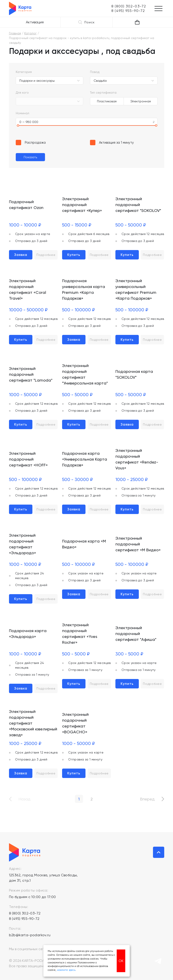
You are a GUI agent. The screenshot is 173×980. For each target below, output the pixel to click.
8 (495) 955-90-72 (24, 919)
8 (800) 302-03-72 (25, 913)
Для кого (22, 92)
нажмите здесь (66, 970)
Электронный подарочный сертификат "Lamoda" (31, 374)
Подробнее (46, 255)
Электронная (140, 101)
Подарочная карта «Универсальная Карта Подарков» (85, 459)
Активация (35, 22)
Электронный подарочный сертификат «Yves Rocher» (80, 634)
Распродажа (35, 143)
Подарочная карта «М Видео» (84, 544)
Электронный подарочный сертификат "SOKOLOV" (138, 205)
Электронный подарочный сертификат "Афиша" (136, 634)
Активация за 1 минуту (116, 143)
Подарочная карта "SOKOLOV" (134, 374)
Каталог (30, 33)
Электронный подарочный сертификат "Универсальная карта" (85, 374)
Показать (30, 157)
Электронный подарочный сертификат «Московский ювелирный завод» (33, 723)
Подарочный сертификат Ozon (26, 205)
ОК (121, 961)
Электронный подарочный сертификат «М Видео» (138, 544)
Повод (95, 72)
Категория (24, 72)
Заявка (21, 255)
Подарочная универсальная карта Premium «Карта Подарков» (84, 289)
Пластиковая (107, 101)
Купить (74, 255)
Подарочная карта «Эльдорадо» (28, 634)
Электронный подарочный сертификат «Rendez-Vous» (137, 459)
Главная (15, 33)
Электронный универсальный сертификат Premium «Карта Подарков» (136, 289)
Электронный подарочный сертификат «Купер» (82, 205)
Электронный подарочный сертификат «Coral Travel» (28, 289)
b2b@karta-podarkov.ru (30, 935)
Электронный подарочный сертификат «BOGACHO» (75, 723)
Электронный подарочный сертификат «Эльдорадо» (22, 544)
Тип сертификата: (103, 92)
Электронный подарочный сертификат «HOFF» (28, 459)
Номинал (22, 113)
